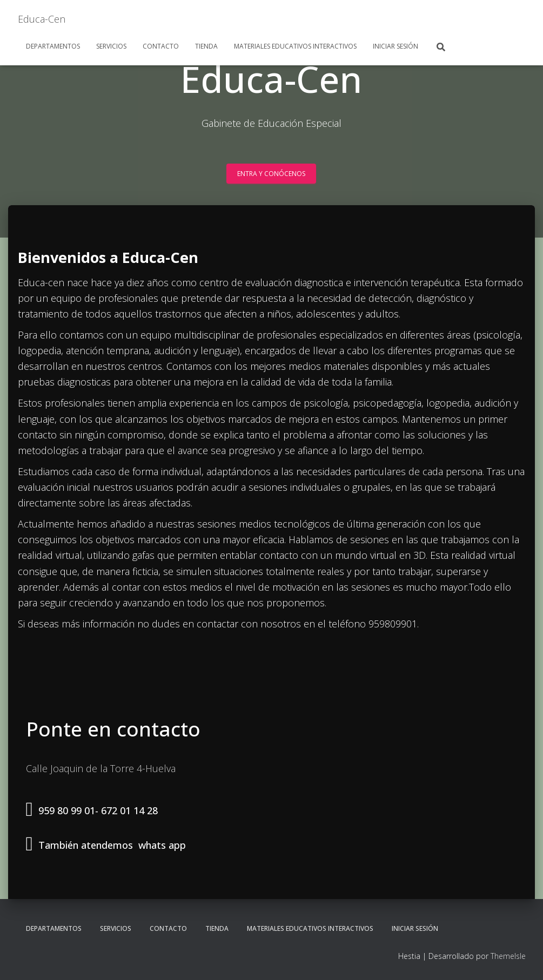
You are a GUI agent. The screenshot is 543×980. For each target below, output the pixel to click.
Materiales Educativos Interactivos (295, 46)
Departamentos (53, 46)
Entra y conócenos (271, 174)
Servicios (111, 46)
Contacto (161, 46)
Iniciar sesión (395, 46)
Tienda (206, 46)
